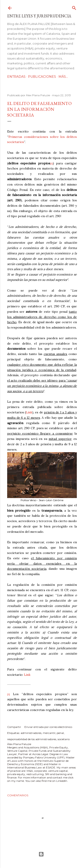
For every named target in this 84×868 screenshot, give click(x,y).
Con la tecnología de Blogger (41, 854)
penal (60, 733)
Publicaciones (42, 77)
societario (64, 739)
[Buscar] (74, 7)
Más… (63, 77)
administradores (31, 733)
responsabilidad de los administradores (32, 739)
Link (27, 675)
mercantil (49, 733)
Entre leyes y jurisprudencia (39, 16)
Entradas (16, 77)
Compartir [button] (14, 727)
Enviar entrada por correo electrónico (48, 727)
